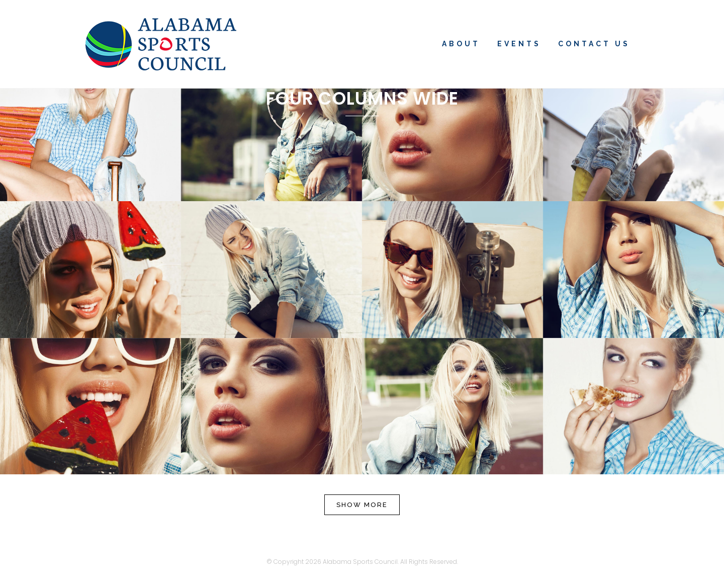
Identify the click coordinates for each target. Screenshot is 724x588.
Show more (362, 505)
